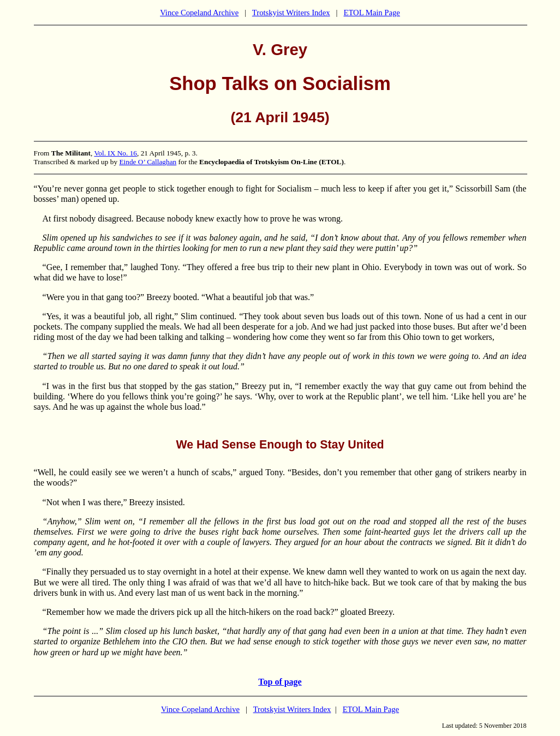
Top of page (280, 682)
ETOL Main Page (371, 13)
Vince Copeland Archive (199, 13)
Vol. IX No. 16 (115, 153)
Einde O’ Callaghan (148, 162)
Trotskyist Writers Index (291, 13)
